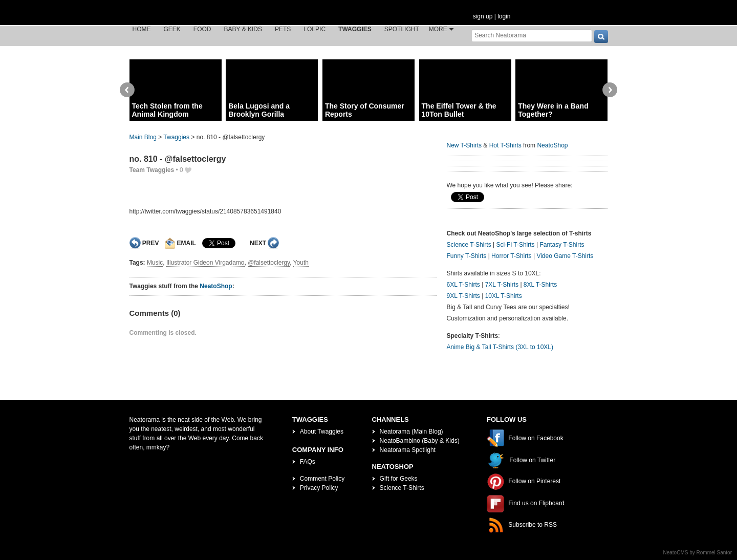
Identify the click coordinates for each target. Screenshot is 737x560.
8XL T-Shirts (540, 285)
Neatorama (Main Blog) (411, 432)
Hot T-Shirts (505, 145)
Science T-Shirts (469, 245)
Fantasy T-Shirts (562, 245)
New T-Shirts (464, 145)
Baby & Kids (243, 29)
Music (155, 263)
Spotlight (402, 29)
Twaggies (355, 29)
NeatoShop (216, 286)
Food (202, 29)
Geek (172, 29)
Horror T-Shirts (511, 256)
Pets (283, 29)
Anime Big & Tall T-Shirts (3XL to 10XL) (500, 347)
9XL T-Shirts (463, 296)
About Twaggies (322, 432)
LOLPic (315, 29)
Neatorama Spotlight (408, 450)
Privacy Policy (319, 488)
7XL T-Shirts (502, 285)
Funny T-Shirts (467, 256)
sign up (483, 16)
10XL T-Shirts (504, 296)
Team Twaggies (152, 170)
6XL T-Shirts (463, 285)
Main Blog (143, 137)
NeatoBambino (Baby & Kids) (420, 441)
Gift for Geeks (399, 479)
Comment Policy (322, 479)
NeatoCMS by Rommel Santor (698, 553)
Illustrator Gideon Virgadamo (205, 263)
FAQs (308, 462)
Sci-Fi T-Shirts (515, 245)
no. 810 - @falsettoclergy (178, 159)
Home (142, 29)
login (504, 16)
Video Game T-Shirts (565, 256)
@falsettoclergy (269, 263)
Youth (301, 263)
